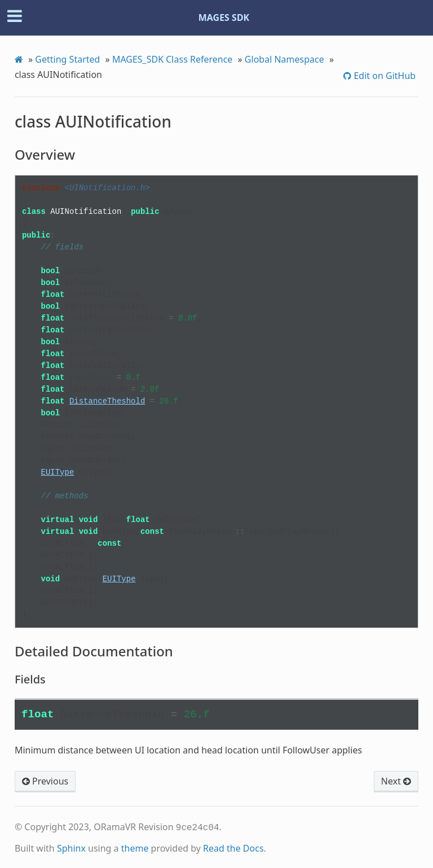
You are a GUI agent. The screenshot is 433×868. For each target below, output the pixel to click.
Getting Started (67, 59)
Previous (45, 781)
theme (135, 847)
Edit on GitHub (383, 76)
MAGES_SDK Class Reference (173, 59)
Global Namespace (284, 59)
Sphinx (71, 847)
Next (396, 781)
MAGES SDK (224, 17)
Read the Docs (233, 847)
